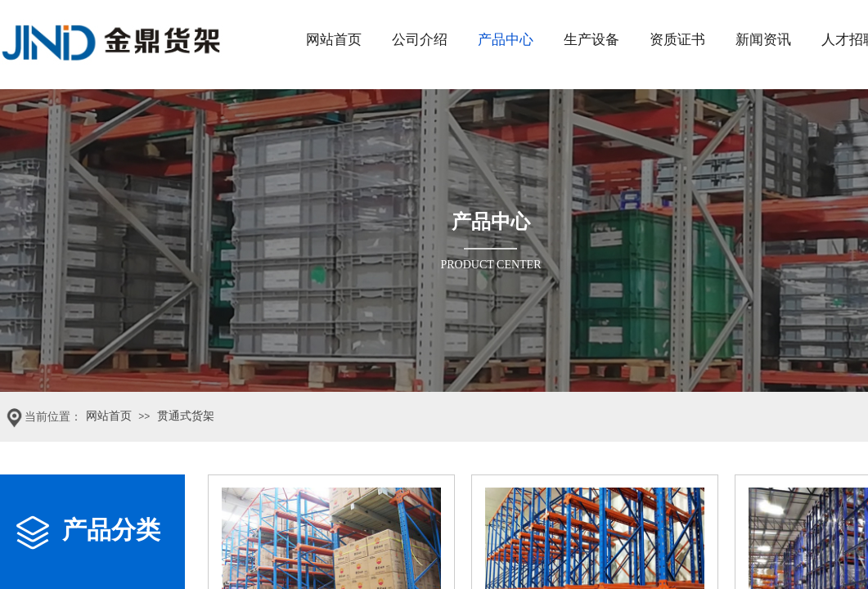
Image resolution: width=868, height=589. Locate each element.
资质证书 (677, 40)
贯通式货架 (186, 416)
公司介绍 (420, 40)
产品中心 (506, 40)
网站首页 (334, 40)
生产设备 (591, 40)
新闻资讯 (763, 40)
